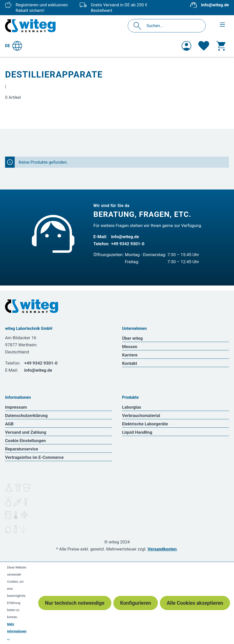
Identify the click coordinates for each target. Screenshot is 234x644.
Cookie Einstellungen (25, 441)
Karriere (130, 355)
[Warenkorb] (221, 46)
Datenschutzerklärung (26, 415)
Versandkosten (162, 549)
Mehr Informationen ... (17, 631)
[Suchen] (139, 26)
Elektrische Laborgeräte (145, 424)
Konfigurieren (136, 603)
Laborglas (132, 407)
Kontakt (130, 363)
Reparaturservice (22, 449)
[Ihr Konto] (186, 46)
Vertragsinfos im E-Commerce (34, 457)
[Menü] (222, 25)
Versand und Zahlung (26, 432)
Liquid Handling (137, 432)
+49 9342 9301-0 (128, 244)
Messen (130, 347)
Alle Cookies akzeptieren (195, 603)
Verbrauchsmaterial (141, 415)
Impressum (16, 407)
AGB (9, 424)
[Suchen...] (172, 26)
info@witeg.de (215, 5)
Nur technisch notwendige (75, 603)
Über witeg (133, 338)
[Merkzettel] (204, 46)
